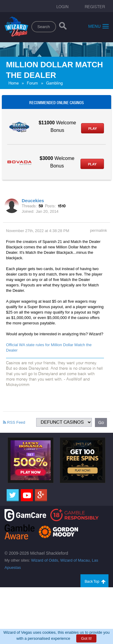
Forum (32, 83)
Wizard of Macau (75, 560)
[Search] (63, 27)
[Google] (41, 495)
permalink (99, 230)
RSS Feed (14, 422)
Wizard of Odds (45, 560)
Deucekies (33, 201)
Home (14, 83)
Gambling (54, 83)
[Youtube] (27, 495)
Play (93, 129)
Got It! (86, 638)
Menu (99, 26)
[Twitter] (13, 495)
